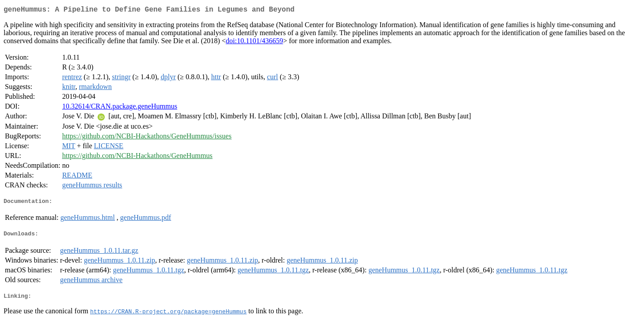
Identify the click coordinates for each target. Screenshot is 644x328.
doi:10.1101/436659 (254, 43)
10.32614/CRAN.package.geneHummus (119, 108)
